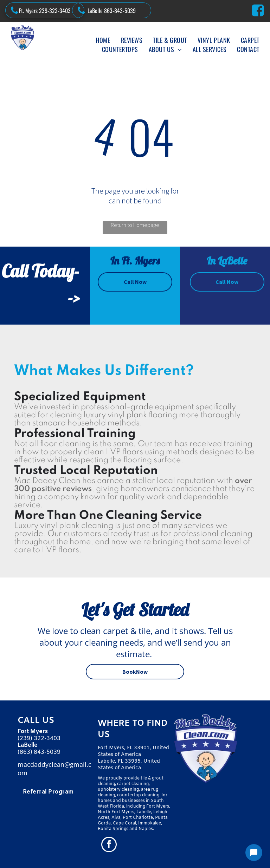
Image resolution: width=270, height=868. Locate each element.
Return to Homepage (135, 225)
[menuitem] (103, 40)
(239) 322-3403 (39, 739)
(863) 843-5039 (39, 752)
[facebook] (109, 845)
